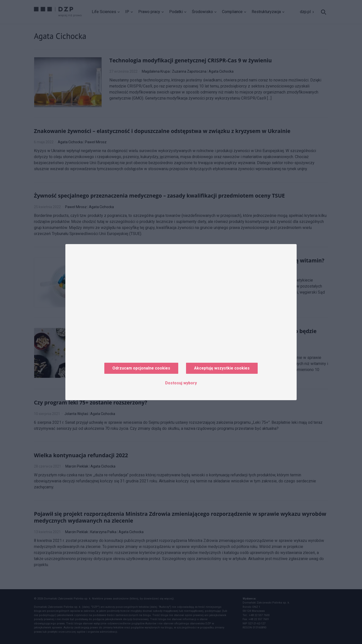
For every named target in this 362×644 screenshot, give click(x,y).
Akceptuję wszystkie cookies (222, 368)
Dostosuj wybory (181, 383)
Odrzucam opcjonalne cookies (141, 368)
